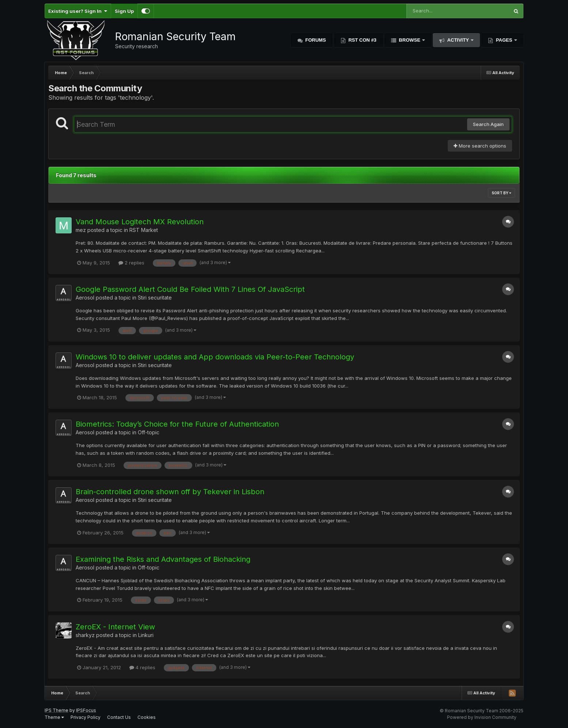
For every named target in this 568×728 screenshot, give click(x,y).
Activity (458, 40)
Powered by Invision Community (482, 717)
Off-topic (149, 432)
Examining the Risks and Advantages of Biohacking (163, 559)
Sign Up (124, 11)
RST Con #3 (362, 40)
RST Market (144, 230)
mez (81, 230)
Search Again (488, 124)
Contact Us (119, 717)
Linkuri (146, 635)
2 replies (131, 263)
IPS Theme (56, 710)
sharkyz (85, 635)
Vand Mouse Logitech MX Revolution (140, 222)
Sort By (501, 193)
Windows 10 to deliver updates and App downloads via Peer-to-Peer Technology (215, 357)
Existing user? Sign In (78, 11)
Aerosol (85, 298)
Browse (410, 40)
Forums (315, 40)
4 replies (142, 667)
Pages (504, 40)
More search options (480, 146)
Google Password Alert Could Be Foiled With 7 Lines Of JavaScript (190, 289)
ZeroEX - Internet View (115, 627)
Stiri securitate (155, 298)
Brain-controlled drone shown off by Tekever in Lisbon (170, 492)
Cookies (147, 717)
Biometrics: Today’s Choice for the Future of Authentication (177, 424)
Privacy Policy (86, 717)
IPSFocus (86, 710)
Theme (54, 717)
